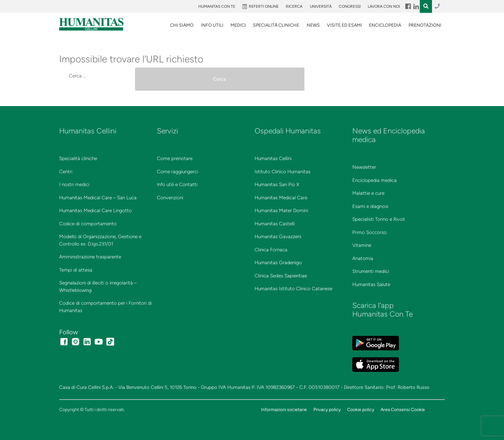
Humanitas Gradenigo (278, 263)
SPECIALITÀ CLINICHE (276, 25)
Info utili (212, 25)
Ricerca (294, 6)
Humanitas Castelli (275, 224)
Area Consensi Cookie (403, 409)
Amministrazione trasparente (90, 257)
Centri (66, 172)
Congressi (350, 6)
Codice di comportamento (88, 224)
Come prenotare (175, 158)
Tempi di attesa (76, 270)
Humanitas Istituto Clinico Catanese (293, 289)
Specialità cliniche (78, 158)
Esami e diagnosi (370, 206)
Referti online (264, 6)
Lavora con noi (384, 6)
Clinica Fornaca (271, 250)
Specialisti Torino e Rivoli (378, 219)
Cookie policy (361, 409)
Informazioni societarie (284, 409)
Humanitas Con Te (217, 6)
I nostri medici (74, 184)
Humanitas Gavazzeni (278, 237)
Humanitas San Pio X (277, 184)
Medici (238, 25)
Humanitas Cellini (273, 158)
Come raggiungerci (177, 172)
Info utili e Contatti (177, 184)
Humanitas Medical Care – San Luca (98, 198)
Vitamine (362, 245)
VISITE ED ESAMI (344, 25)
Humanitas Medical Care (281, 198)
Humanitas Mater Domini (281, 211)
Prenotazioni (425, 25)
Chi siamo (182, 25)
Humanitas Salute (371, 284)
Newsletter (364, 167)
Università (321, 6)
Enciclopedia (385, 25)
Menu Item (408, 6)
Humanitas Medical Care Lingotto (95, 211)
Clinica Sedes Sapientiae (281, 276)
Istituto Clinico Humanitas (283, 172)
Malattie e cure (368, 193)
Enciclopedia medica (374, 180)
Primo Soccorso (369, 232)
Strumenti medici (371, 271)
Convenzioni (170, 198)
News (313, 25)
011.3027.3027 (437, 6)
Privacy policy (327, 409)
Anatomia (363, 258)
